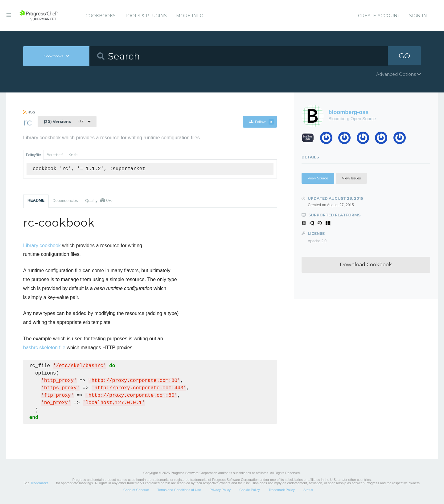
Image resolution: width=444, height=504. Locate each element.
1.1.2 (64, 121)
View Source (318, 178)
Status (308, 490)
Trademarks (39, 483)
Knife (73, 155)
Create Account (379, 16)
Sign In (418, 16)
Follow (261, 122)
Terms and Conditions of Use (179, 490)
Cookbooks (101, 16)
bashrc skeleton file (44, 348)
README (36, 200)
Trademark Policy (282, 490)
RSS (29, 112)
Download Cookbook (366, 265)
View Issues (351, 178)
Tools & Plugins (146, 16)
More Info (190, 16)
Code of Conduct (136, 490)
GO (404, 56)
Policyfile (33, 155)
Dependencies (65, 201)
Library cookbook (42, 246)
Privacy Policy (220, 490)
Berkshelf (55, 155)
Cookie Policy (250, 490)
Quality (99, 200)
